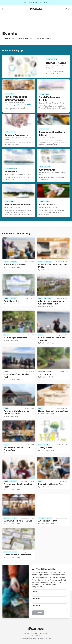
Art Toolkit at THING (48, 521)
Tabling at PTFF (45, 448)
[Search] (66, 9)
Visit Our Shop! (36, 636)
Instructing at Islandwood (16, 338)
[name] (49, 601)
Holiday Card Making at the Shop (53, 411)
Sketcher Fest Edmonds (18, 204)
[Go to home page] (36, 9)
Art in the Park (47, 204)
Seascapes (11, 172)
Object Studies (56, 63)
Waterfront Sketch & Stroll (16, 265)
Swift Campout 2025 (48, 374)
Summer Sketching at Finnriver (18, 521)
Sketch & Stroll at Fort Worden (18, 555)
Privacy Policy (47, 638)
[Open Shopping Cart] (69, 9)
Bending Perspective (16, 135)
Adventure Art (47, 170)
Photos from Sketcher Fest (51, 484)
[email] (49, 594)
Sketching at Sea (11, 301)
